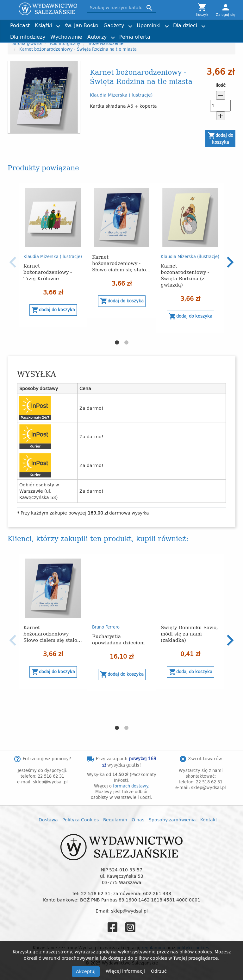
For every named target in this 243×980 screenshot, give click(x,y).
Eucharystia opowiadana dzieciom (118, 639)
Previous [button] (13, 262)
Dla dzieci (185, 25)
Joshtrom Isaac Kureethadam (199, 23)
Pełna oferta (135, 37)
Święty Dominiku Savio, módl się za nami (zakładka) (189, 633)
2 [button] (126, 343)
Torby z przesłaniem (204, 34)
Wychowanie (66, 37)
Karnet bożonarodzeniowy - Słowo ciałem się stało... (121, 263)
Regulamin (115, 820)
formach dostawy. (131, 786)
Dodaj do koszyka (221, 139)
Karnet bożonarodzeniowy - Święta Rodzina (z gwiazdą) (185, 275)
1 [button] (117, 343)
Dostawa (48, 820)
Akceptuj (86, 971)
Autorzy (97, 37)
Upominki (149, 25)
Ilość (221, 85)
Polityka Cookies (81, 820)
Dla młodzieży (28, 37)
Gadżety (114, 25)
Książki (43, 25)
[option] (53, 255)
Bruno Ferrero (106, 627)
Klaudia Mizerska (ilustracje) (121, 95)
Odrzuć (159, 971)
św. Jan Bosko (81, 25)
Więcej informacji (126, 971)
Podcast (20, 25)
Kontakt (209, 820)
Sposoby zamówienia (172, 820)
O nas (138, 820)
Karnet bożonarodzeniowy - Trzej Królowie (48, 272)
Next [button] (230, 262)
